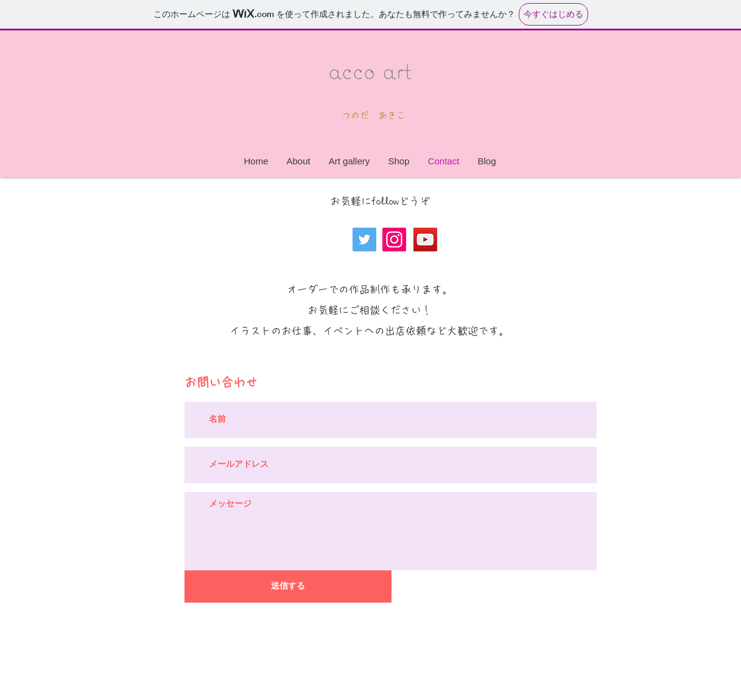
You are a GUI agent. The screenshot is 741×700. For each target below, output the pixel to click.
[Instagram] (394, 240)
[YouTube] (425, 240)
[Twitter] (364, 240)
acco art (370, 69)
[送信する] (288, 586)
